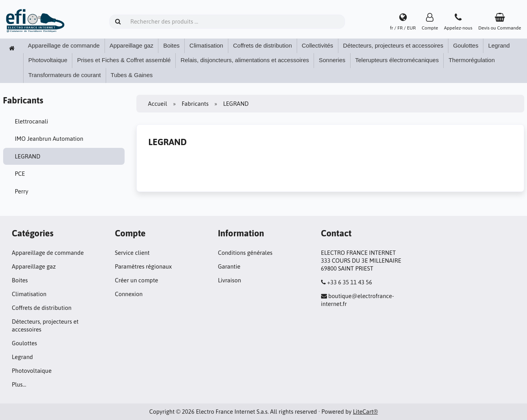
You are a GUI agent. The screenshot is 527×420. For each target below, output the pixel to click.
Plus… (19, 384)
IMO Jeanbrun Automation (49, 139)
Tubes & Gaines (132, 75)
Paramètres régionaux (143, 266)
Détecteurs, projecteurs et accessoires (393, 45)
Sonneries (332, 60)
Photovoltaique (48, 60)
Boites (171, 45)
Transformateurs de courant (65, 75)
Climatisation (206, 45)
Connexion (129, 294)
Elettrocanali (32, 121)
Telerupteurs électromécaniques (397, 60)
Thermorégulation (472, 60)
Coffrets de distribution (263, 45)
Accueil (158, 104)
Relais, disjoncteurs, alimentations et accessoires (245, 60)
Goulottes (466, 45)
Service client (132, 253)
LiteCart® (365, 412)
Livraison (229, 280)
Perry (22, 191)
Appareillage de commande (64, 45)
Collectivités (318, 45)
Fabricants (195, 104)
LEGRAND (28, 156)
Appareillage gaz (132, 45)
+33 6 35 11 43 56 (350, 282)
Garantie (229, 266)
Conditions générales (245, 253)
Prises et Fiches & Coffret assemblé (124, 60)
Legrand (499, 45)
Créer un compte (136, 280)
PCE (20, 174)
